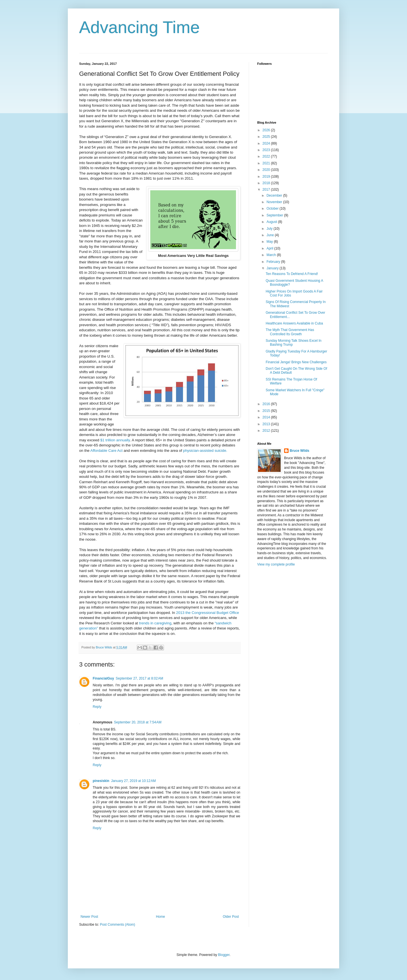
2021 (267, 163)
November (275, 202)
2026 (267, 130)
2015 (267, 411)
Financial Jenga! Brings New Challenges (296, 362)
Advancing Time (139, 27)
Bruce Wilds (299, 451)
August (272, 222)
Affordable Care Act (107, 451)
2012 (267, 431)
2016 (267, 404)
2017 (267, 190)
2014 (267, 417)
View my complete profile (276, 564)
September (275, 215)
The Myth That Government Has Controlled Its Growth (290, 332)
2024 (267, 143)
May (270, 242)
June (271, 235)
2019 (267, 177)
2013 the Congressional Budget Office (208, 613)
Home (161, 917)
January (273, 268)
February (274, 262)
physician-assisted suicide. (205, 451)
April (270, 248)
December (275, 195)
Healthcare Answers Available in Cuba (294, 323)
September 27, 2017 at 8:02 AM (139, 678)
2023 (267, 150)
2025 (267, 137)
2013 (267, 424)
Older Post (231, 917)
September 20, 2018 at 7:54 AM (138, 722)
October (273, 209)
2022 (267, 156)
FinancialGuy (103, 678)
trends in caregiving (155, 623)
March (272, 255)
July (270, 229)
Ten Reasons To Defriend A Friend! (292, 274)
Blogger (224, 955)
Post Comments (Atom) (117, 925)
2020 (267, 170)
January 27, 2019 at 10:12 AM (133, 781)
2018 (267, 183)
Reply (97, 707)
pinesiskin (101, 781)
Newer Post (89, 917)
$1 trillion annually (115, 440)
